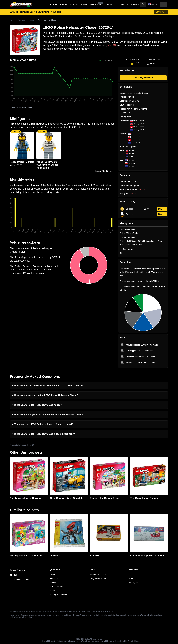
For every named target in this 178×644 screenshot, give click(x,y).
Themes (64, 4)
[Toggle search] (143, 4)
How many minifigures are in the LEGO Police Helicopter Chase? (49, 415)
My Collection (133, 4)
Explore (54, 4)
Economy (120, 4)
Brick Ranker (17, 570)
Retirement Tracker (98, 575)
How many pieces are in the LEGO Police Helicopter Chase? (46, 395)
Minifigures (134, 583)
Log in (163, 4)
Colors (84, 4)
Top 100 (109, 4)
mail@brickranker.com (20, 580)
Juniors (31, 20)
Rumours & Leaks (58, 587)
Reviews (53, 583)
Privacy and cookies (58, 595)
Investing (54, 579)
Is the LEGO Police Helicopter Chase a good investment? (44, 434)
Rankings (74, 4)
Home (12, 20)
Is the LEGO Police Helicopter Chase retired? (38, 405)
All (130, 575)
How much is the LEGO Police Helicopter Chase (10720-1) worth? (49, 386)
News (52, 575)
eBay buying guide (98, 579)
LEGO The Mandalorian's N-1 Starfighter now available (35, 12)
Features (54, 591)
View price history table (22, 107)
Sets (131, 579)
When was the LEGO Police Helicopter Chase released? (44, 424)
